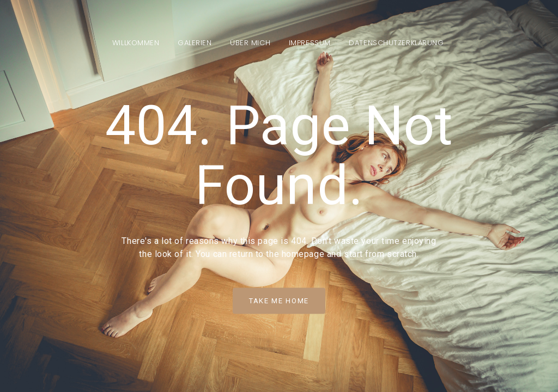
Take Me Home (279, 301)
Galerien (195, 43)
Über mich (250, 43)
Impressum (310, 43)
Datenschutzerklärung (396, 43)
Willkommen (136, 43)
